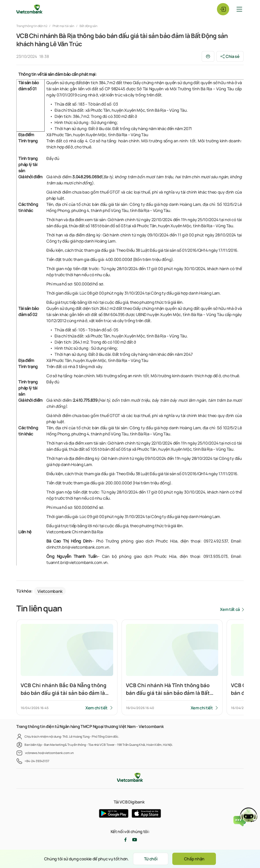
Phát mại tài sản (63, 26)
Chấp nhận (194, 859)
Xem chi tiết (96, 708)
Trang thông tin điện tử (32, 26)
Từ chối (151, 859)
